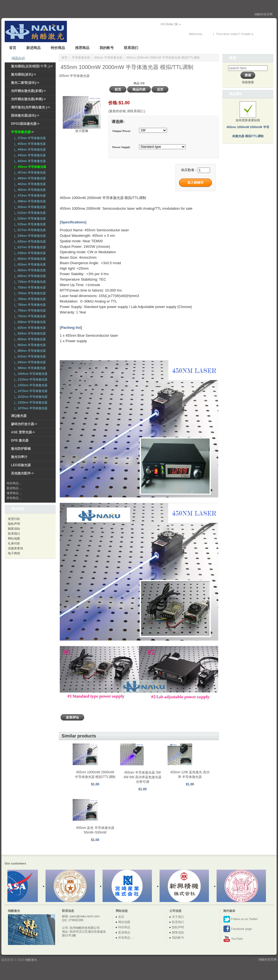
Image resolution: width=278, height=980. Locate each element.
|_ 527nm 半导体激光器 (29, 230)
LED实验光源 (21, 465)
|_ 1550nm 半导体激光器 (30, 402)
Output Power (122, 131)
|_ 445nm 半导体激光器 (29, 155)
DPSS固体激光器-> (25, 124)
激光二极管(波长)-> (25, 83)
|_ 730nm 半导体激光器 (29, 282)
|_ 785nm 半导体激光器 (29, 305)
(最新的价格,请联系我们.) (127, 111)
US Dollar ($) (161, 24)
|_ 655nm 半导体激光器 (29, 264)
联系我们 (131, 48)
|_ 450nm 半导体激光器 (29, 161)
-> (22, 132)
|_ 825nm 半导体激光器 (29, 328)
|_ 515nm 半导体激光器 (29, 213)
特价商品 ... (14, 483)
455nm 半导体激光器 (108, 57)
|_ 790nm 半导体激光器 (29, 310)
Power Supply (121, 147)
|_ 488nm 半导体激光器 (29, 201)
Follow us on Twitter (240, 919)
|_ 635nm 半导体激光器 (29, 241)
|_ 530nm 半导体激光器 (29, 236)
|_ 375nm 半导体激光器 (29, 138)
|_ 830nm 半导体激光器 (29, 333)
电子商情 (14, 553)
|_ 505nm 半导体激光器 (29, 207)
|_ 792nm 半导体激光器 (29, 316)
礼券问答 (14, 543)
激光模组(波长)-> (23, 74)
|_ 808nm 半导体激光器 (29, 322)
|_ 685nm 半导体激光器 (29, 276)
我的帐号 (107, 48)
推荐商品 (82, 48)
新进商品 (33, 48)
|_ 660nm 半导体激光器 (29, 270)
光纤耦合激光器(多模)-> (28, 91)
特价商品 (58, 48)
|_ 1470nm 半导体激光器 (30, 391)
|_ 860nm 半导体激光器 (29, 345)
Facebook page (238, 929)
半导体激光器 (81, 57)
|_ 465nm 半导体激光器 (29, 190)
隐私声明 (14, 524)
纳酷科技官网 (263, 14)
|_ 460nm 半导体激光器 (29, 178)
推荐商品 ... (14, 493)
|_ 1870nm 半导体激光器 (30, 408)
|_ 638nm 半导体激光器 (29, 253)
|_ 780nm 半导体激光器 (29, 299)
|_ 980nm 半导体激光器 (29, 368)
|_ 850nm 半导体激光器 (29, 339)
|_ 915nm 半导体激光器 (29, 356)
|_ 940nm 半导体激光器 (29, 362)
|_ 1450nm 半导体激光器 (30, 385)
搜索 (232, 58)
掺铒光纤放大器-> (24, 424)
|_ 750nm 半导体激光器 (29, 287)
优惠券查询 (15, 548)
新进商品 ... (14, 488)
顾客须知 (14, 529)
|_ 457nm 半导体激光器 (29, 172)
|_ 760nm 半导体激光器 (29, 293)
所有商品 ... (14, 498)
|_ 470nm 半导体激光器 (29, 195)
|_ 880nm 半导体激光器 (29, 351)
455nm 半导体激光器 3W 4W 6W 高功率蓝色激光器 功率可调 (142, 777)
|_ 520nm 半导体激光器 (29, 218)
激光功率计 (19, 457)
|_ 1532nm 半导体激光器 (30, 397)
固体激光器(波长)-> (25, 116)
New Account (263, 34)
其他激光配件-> (22, 473)
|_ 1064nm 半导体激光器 (30, 374)
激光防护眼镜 (21, 449)
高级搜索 (248, 82)
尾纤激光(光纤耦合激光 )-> (30, 107)
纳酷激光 (31, 960)
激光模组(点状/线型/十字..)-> (32, 66)
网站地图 (14, 538)
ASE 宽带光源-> (23, 432)
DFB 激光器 (20, 440)
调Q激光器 (19, 416)
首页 (13, 48)
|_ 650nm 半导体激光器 (29, 259)
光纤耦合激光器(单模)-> (28, 99)
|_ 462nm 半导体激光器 (29, 184)
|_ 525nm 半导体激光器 (29, 224)
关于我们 (178, 917)
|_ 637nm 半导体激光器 (29, 247)
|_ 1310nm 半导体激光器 (30, 379)
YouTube (233, 939)
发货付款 (14, 519)
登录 (207, 34)
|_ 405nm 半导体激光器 (29, 144)
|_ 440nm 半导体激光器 (29, 149)
